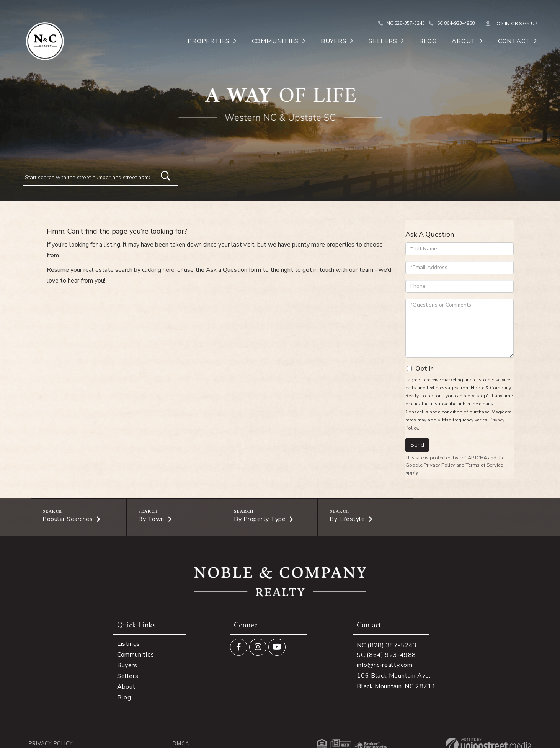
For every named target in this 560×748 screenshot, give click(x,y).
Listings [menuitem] (129, 644)
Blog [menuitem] (428, 41)
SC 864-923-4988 (456, 23)
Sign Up (528, 24)
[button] (162, 175)
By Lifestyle (347, 519)
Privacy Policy (439, 465)
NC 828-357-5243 (406, 23)
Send (417, 445)
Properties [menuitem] (209, 41)
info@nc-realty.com (384, 665)
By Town (151, 519)
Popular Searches (68, 519)
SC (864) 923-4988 (386, 655)
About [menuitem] (464, 41)
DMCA (181, 744)
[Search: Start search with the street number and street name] (90, 177)
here (169, 270)
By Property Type (260, 519)
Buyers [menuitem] (334, 41)
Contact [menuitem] (514, 41)
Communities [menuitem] (275, 41)
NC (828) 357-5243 (387, 645)
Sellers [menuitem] (383, 41)
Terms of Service (484, 465)
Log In (502, 24)
